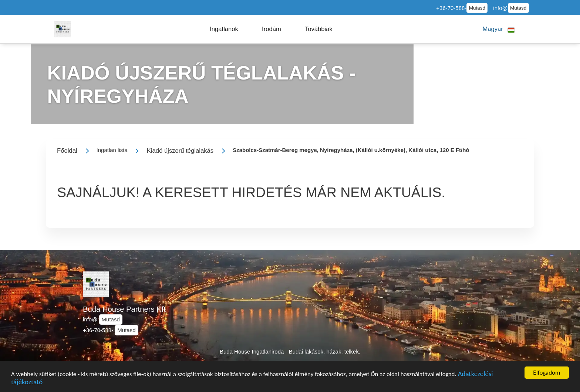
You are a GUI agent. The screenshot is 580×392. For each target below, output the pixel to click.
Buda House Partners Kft (124, 309)
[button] (224, 29)
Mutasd (477, 8)
